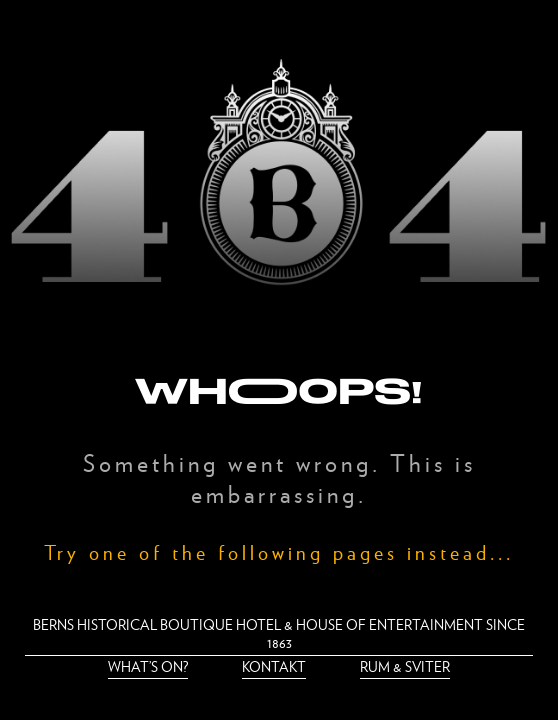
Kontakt (274, 666)
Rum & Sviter (405, 666)
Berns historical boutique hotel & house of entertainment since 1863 (279, 633)
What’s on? (148, 666)
